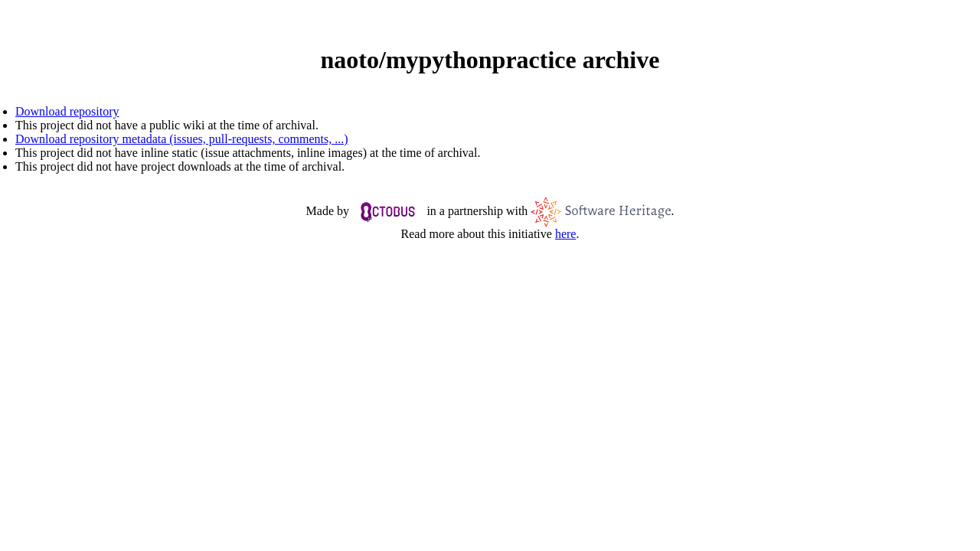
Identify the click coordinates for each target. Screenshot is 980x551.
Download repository (67, 111)
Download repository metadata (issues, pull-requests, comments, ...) (182, 139)
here (566, 234)
